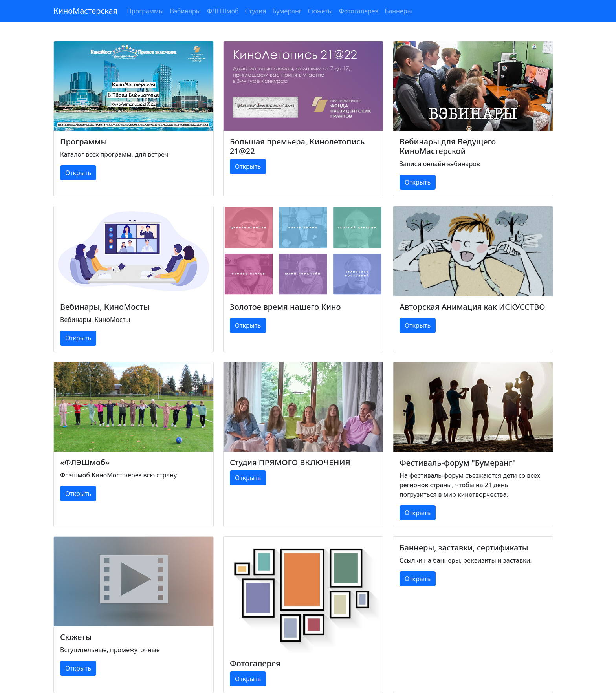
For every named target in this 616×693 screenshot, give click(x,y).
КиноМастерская (85, 11)
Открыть (78, 173)
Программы (145, 11)
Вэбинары (185, 11)
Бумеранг (287, 11)
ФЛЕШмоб (223, 11)
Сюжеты (320, 11)
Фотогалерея (359, 11)
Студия (256, 11)
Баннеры (399, 11)
